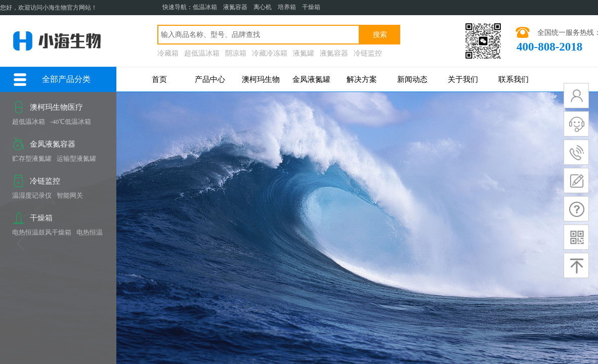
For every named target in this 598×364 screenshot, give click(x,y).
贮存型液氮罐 (32, 158)
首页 (159, 79)
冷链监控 (45, 181)
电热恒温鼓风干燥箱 (42, 232)
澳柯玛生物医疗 (56, 107)
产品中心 (210, 79)
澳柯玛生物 (261, 79)
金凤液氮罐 (311, 79)
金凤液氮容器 (53, 144)
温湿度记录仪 (32, 195)
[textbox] (259, 35)
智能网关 (70, 195)
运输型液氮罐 (76, 158)
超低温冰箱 (29, 122)
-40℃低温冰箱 (71, 122)
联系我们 (514, 79)
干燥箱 (41, 218)
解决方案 (362, 79)
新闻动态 (412, 79)
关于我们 (463, 79)
